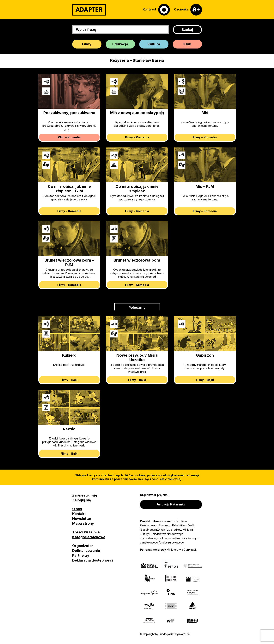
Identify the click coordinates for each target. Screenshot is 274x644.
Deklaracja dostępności (93, 560)
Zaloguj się (82, 500)
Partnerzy (81, 555)
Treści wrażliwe (86, 532)
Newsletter (82, 519)
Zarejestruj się (85, 495)
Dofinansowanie (86, 551)
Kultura (154, 44)
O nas (77, 509)
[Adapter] (89, 10)
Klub (187, 44)
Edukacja (120, 44)
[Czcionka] (188, 10)
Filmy (87, 44)
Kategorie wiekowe (89, 537)
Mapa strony (83, 523)
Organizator (83, 546)
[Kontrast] (156, 10)
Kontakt (79, 514)
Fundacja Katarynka (171, 504)
